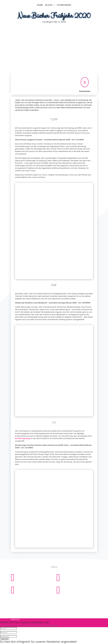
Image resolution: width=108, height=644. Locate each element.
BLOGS (49, 5)
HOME (40, 5)
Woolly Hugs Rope (23, 438)
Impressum (48, 599)
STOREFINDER (64, 5)
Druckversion (85, 91)
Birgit (49, 22)
